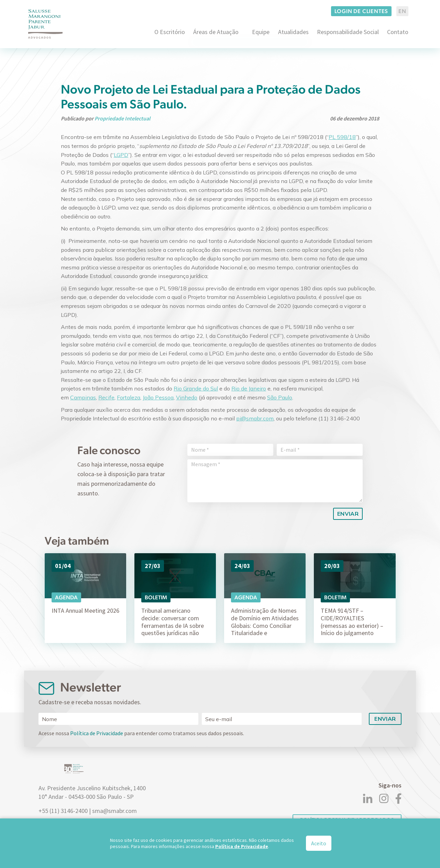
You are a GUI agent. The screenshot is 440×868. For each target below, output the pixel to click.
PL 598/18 (342, 137)
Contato (398, 32)
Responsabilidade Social (348, 32)
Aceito (319, 843)
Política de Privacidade (97, 733)
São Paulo (280, 397)
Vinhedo (187, 397)
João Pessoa (158, 397)
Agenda (66, 597)
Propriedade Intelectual (122, 118)
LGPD (121, 155)
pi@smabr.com (255, 418)
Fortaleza (129, 397)
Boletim (156, 597)
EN (402, 11)
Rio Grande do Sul (196, 388)
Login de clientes (361, 11)
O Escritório (170, 32)
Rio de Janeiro (249, 388)
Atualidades (293, 32)
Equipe (261, 32)
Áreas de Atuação (216, 32)
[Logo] (45, 24)
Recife (106, 397)
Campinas (83, 397)
